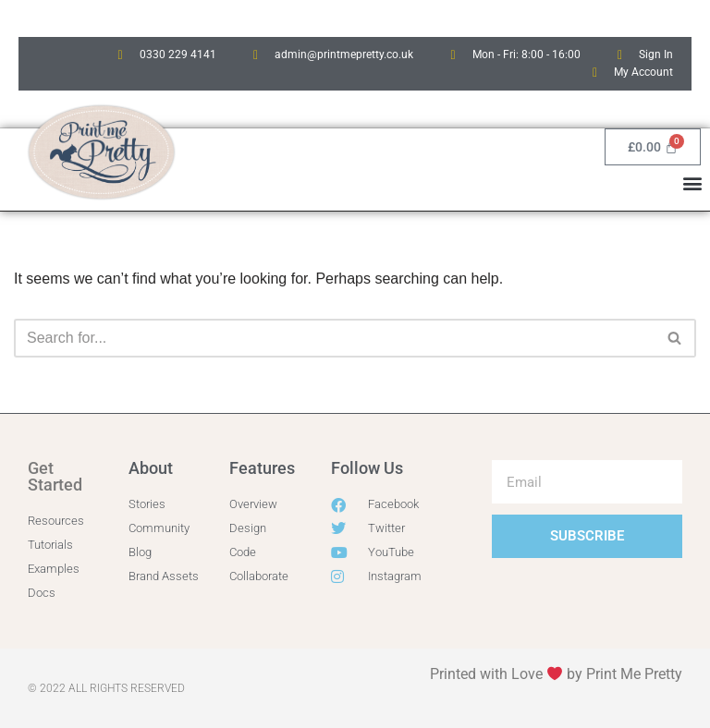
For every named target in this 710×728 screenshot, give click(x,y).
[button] (693, 182)
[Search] (334, 338)
